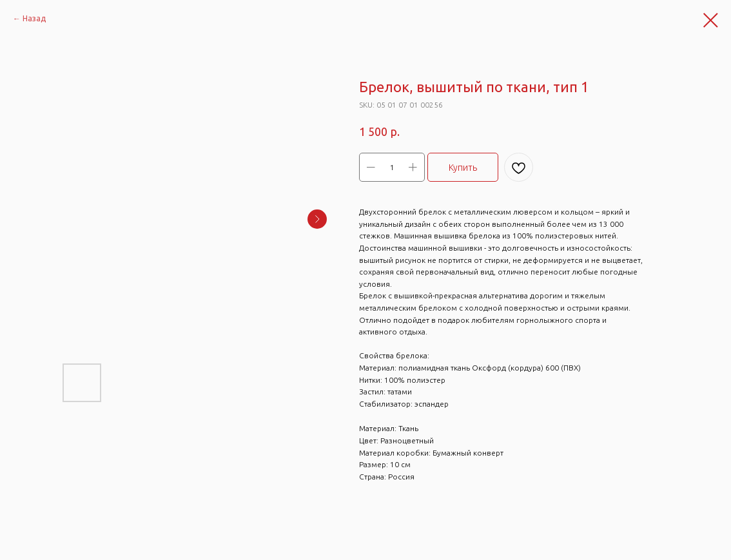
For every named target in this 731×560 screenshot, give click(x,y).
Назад (34, 18)
